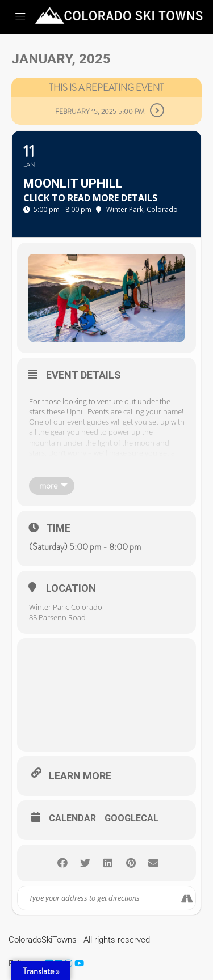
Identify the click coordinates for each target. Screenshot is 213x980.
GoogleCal (131, 818)
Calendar (72, 818)
